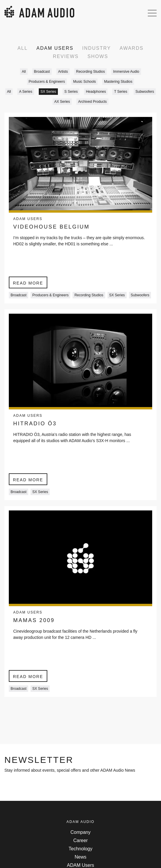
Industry (97, 48)
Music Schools (84, 82)
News (80, 857)
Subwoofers (145, 92)
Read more (28, 283)
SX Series (48, 92)
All (23, 48)
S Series (71, 92)
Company (80, 832)
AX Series (62, 102)
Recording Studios (90, 72)
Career (81, 840)
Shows (98, 56)
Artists (63, 72)
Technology (81, 849)
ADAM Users (55, 48)
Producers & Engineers (47, 82)
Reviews (66, 56)
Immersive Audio (126, 72)
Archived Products (92, 102)
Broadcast (42, 72)
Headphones (96, 92)
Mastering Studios (118, 82)
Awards (131, 48)
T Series (120, 92)
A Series (26, 92)
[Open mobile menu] (152, 13)
